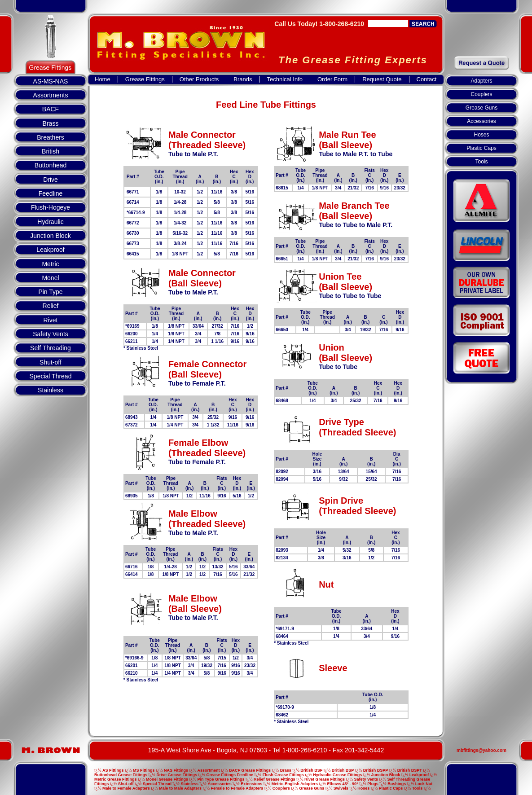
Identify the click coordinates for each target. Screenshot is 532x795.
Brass (51, 123)
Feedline (51, 193)
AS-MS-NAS (51, 81)
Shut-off (51, 362)
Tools (481, 162)
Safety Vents (51, 334)
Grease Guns (481, 108)
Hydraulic (50, 222)
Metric (50, 264)
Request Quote (382, 79)
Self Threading (51, 348)
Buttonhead (51, 165)
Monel (50, 278)
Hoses (481, 135)
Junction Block (50, 236)
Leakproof (50, 250)
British (51, 151)
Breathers (51, 137)
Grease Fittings (145, 79)
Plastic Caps (481, 148)
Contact (427, 79)
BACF (51, 109)
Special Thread (51, 376)
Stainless (51, 390)
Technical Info (285, 79)
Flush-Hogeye (51, 207)
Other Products (199, 79)
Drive (51, 180)
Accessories (481, 121)
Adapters (481, 81)
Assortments (51, 95)
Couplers (481, 94)
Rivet (51, 320)
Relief (51, 306)
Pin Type (50, 292)
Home (103, 79)
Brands (243, 79)
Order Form (332, 79)
